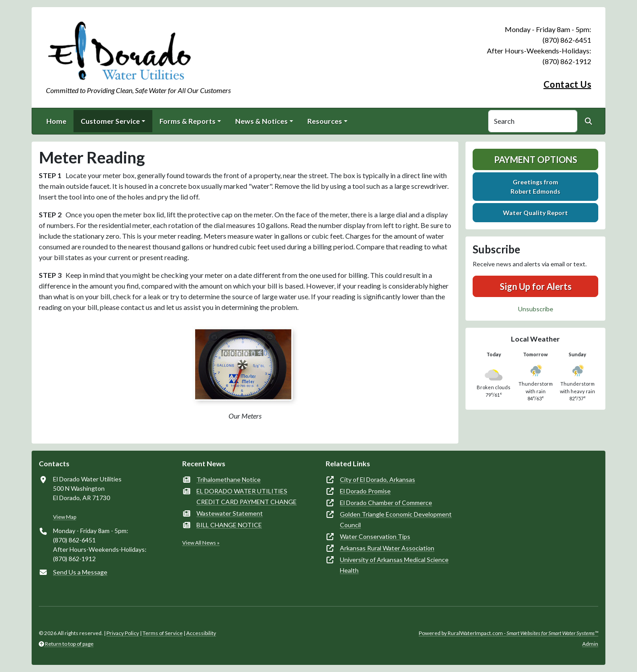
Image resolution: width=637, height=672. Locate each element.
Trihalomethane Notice (229, 479)
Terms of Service (163, 633)
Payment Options (536, 159)
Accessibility (201, 633)
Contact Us (567, 84)
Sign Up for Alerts (536, 286)
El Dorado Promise (365, 491)
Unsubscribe (536, 309)
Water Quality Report (535, 213)
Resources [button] (325, 121)
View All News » (201, 543)
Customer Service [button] (110, 121)
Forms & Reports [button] (188, 121)
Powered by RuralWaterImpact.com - (508, 633)
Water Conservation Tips (375, 536)
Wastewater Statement (230, 513)
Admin (590, 644)
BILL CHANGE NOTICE (229, 525)
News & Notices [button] (261, 121)
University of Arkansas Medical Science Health (394, 565)
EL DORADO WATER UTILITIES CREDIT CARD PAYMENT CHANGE (247, 496)
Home (56, 121)
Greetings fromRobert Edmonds (535, 187)
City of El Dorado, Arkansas (378, 479)
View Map (65, 517)
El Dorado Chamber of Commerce (386, 503)
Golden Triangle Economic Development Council (396, 519)
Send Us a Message (80, 572)
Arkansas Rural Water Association (387, 548)
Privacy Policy (123, 633)
